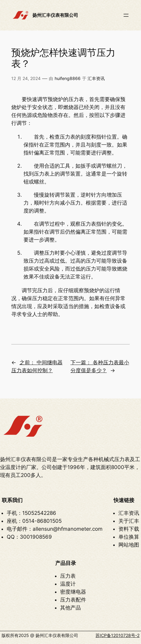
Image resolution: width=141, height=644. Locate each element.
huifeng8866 (68, 78)
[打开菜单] (126, 15)
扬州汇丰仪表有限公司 (55, 15)
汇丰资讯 (96, 78)
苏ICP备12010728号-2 (117, 635)
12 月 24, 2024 (26, 78)
